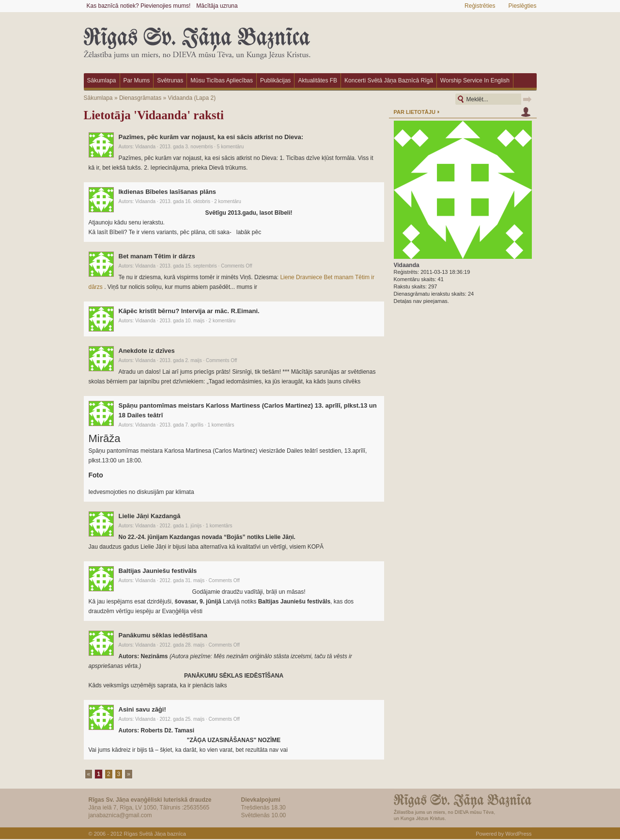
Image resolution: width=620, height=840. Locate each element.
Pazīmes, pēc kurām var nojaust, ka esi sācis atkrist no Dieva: (211, 137)
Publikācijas (275, 80)
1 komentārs (221, 425)
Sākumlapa (102, 80)
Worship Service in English (475, 80)
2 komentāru (228, 201)
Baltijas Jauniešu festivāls (158, 571)
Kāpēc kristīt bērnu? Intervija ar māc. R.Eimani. (189, 311)
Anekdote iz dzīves (147, 351)
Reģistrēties (480, 6)
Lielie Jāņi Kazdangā (150, 516)
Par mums (137, 80)
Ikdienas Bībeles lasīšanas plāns (168, 192)
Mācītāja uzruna (217, 6)
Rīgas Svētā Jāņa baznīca (155, 834)
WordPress (518, 834)
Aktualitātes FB (318, 80)
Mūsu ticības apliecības (222, 80)
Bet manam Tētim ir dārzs (157, 256)
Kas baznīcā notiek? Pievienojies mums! (139, 6)
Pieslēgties (522, 6)
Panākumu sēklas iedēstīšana (163, 635)
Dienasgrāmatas (140, 98)
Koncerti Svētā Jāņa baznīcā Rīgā (389, 80)
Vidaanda (180, 98)
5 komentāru (231, 147)
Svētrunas (170, 80)
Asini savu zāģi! (142, 709)
